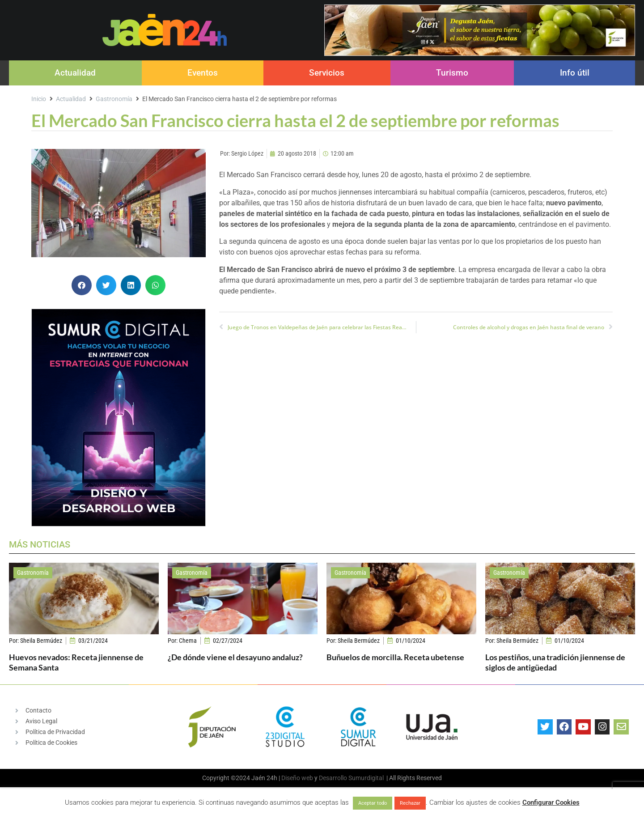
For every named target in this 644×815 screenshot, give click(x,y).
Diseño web (297, 778)
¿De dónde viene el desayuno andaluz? (235, 657)
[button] (82, 285)
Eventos (203, 73)
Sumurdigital (366, 778)
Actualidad (75, 73)
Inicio (39, 99)
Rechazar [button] (410, 803)
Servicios (327, 73)
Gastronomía (114, 99)
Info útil (575, 73)
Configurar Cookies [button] (551, 802)
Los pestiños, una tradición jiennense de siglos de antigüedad (555, 662)
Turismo (452, 73)
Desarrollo (333, 778)
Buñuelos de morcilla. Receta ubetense (395, 657)
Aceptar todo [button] (373, 803)
